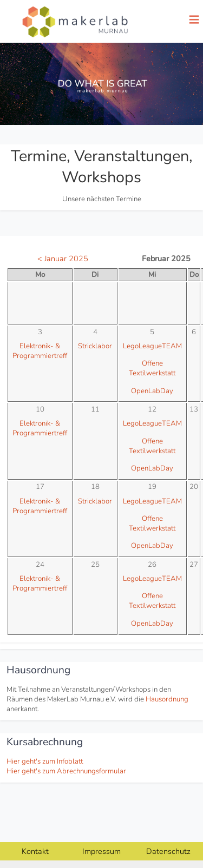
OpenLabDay (152, 391)
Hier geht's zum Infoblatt (45, 761)
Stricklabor (95, 346)
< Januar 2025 (63, 259)
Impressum (101, 851)
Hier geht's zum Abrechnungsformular (66, 771)
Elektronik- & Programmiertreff (40, 351)
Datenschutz (168, 851)
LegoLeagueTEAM (152, 346)
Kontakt (35, 851)
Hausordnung (167, 699)
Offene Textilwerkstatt (152, 368)
